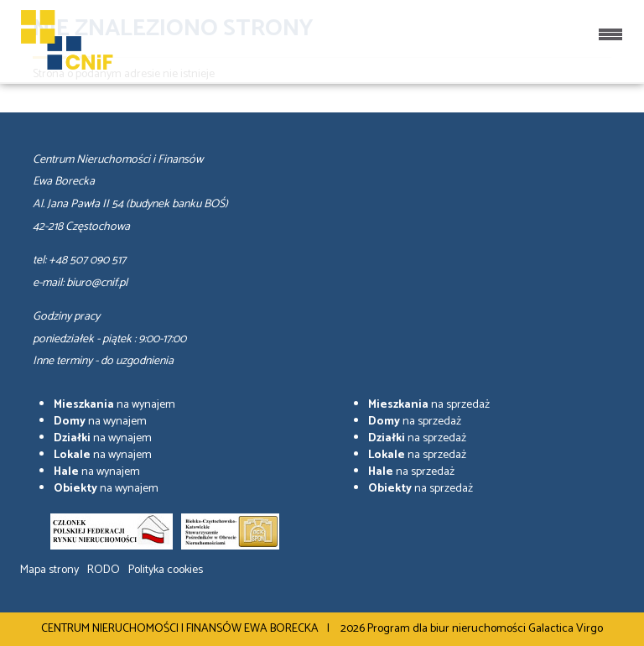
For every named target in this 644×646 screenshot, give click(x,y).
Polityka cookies (166, 570)
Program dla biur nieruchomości (448, 629)
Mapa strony (49, 570)
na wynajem (114, 405)
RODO (104, 570)
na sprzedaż (429, 405)
